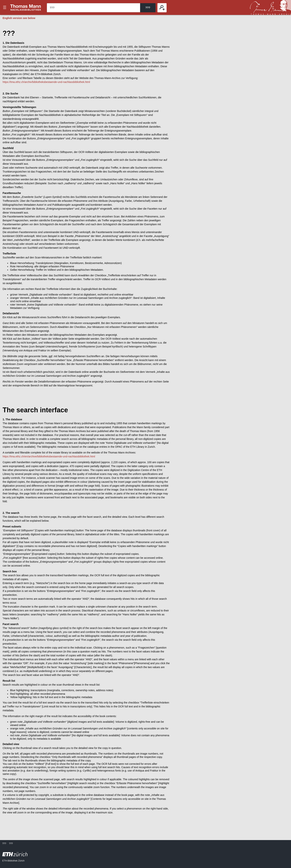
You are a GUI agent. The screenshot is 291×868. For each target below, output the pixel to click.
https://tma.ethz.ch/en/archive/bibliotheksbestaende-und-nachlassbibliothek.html (49, 456)
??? (26, 7)
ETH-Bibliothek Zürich (13, 861)
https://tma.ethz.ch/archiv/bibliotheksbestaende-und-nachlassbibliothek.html (46, 82)
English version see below (19, 18)
